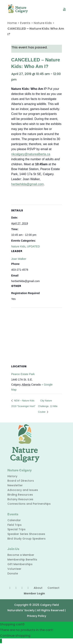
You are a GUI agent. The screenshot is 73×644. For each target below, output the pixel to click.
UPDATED (33, 246)
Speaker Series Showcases (26, 534)
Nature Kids (43, 23)
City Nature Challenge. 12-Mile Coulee (48, 406)
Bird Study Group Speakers (26, 539)
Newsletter (15, 485)
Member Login (34, 593)
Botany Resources (20, 499)
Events (25, 23)
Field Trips (15, 525)
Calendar (14, 520)
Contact (53, 588)
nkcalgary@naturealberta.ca (31, 154)
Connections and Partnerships (29, 504)
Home (12, 23)
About (38, 588)
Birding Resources (20, 495)
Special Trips (16, 529)
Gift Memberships (20, 564)
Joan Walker (19, 259)
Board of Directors (21, 481)
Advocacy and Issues (23, 490)
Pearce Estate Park (23, 374)
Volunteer (14, 569)
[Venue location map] (37, 335)
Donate (13, 573)
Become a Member (21, 555)
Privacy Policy (37, 616)
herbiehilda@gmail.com (28, 184)
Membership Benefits (22, 560)
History (12, 476)
